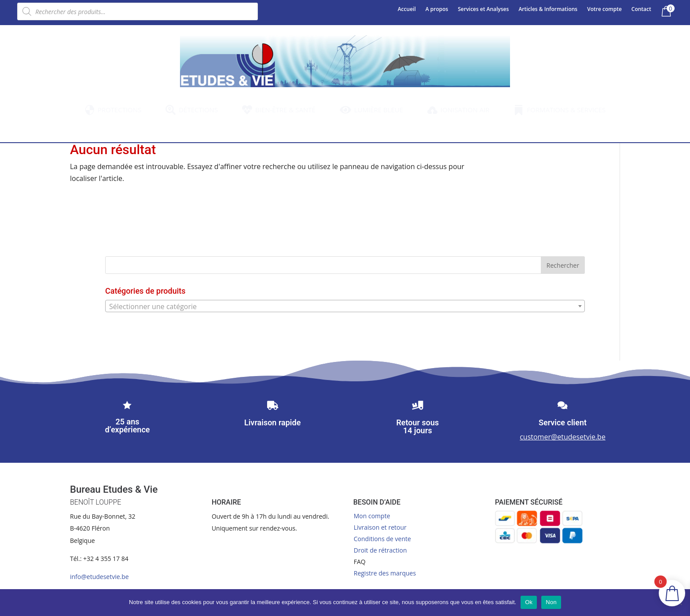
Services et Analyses (483, 9)
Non (551, 602)
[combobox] (345, 306)
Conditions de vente (382, 539)
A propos (437, 9)
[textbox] (345, 306)
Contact (641, 9)
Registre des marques (385, 573)
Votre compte (604, 9)
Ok (529, 602)
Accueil (407, 9)
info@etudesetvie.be (99, 577)
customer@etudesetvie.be (563, 437)
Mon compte (372, 516)
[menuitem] (113, 110)
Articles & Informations (548, 9)
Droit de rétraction (380, 550)
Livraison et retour (380, 527)
